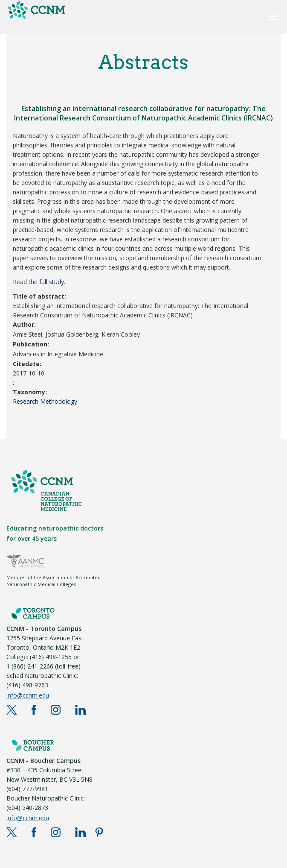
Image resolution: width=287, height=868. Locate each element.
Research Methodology (45, 401)
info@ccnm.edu (28, 695)
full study (52, 282)
